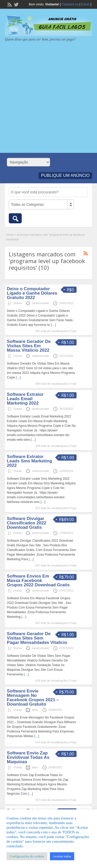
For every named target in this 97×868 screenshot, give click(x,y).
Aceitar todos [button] (62, 856)
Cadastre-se (70, 4)
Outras (18, 303)
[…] (53, 325)
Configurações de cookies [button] (27, 856)
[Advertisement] (48, 95)
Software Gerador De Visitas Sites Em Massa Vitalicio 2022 (29, 346)
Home (10, 235)
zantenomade (40, 303)
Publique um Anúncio (65, 175)
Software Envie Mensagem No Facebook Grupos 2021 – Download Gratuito (33, 698)
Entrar (85, 4)
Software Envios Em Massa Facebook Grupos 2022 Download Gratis (38, 581)
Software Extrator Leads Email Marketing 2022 (25, 399)
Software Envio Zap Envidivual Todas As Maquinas (28, 757)
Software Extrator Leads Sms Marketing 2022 (30, 461)
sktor (35, 710)
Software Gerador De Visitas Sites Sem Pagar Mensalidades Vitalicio (37, 638)
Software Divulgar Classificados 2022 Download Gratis (27, 523)
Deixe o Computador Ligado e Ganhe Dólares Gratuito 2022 (32, 293)
